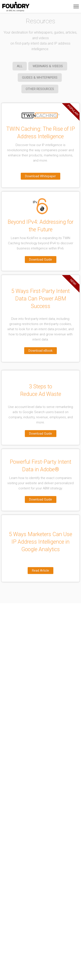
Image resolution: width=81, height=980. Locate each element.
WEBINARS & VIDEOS (48, 66)
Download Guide (41, 260)
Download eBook (40, 351)
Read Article (40, 571)
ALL (20, 66)
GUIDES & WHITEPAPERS (40, 78)
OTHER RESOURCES (40, 89)
